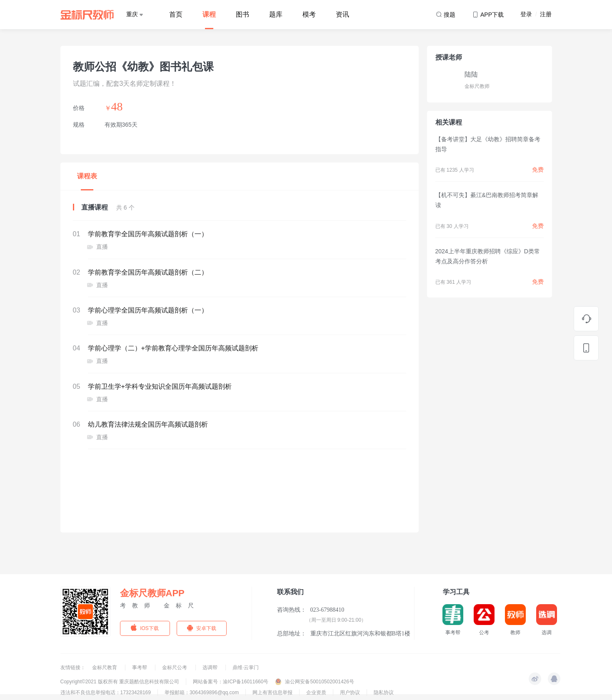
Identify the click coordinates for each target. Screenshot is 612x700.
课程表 (87, 176)
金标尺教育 (105, 667)
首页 (176, 14)
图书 (242, 14)
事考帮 (140, 667)
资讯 (342, 14)
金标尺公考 (175, 667)
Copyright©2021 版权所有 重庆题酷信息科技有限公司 (120, 682)
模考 (309, 14)
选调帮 (211, 667)
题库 (276, 14)
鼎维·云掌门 (246, 667)
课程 (209, 14)
